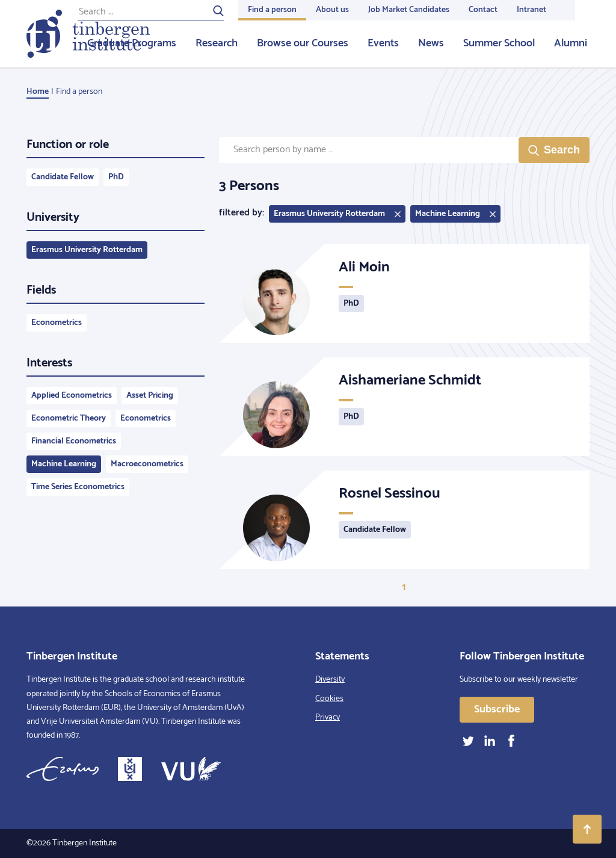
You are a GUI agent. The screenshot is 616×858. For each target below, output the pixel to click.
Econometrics (57, 323)
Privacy (328, 718)
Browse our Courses (303, 43)
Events (383, 43)
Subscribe (497, 709)
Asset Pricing (150, 396)
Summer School (499, 43)
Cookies (329, 699)
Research (217, 43)
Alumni (571, 43)
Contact (483, 10)
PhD (116, 177)
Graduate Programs (132, 43)
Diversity (330, 680)
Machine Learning (64, 464)
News (431, 43)
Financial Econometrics (74, 441)
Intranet (531, 10)
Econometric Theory (69, 418)
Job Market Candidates (409, 10)
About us (332, 10)
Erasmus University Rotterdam (87, 250)
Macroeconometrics (147, 464)
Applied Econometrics (72, 396)
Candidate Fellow (63, 177)
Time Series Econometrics (78, 487)
